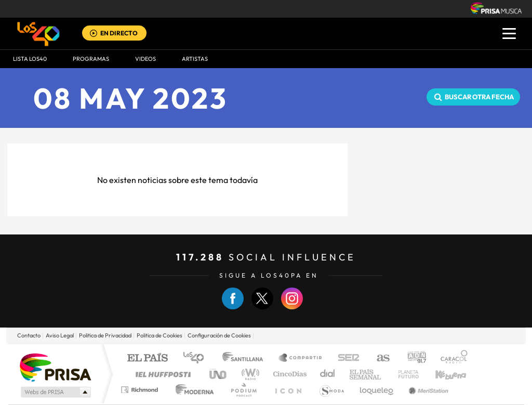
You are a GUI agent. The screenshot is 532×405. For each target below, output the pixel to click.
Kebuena (442, 374)
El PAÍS (147, 358)
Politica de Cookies (159, 335)
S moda (331, 390)
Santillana (246, 358)
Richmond (141, 390)
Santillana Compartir (301, 358)
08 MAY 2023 (131, 98)
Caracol (451, 358)
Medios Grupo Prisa (55, 392)
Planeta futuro (404, 374)
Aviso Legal (60, 335)
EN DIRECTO (119, 33)
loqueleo (377, 390)
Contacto (29, 335)
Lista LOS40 (30, 59)
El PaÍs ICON (288, 390)
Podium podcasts (243, 390)
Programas (91, 59)
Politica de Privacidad (105, 335)
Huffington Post (161, 374)
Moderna (192, 390)
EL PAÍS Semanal (366, 374)
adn (413, 358)
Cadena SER (345, 358)
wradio (249, 374)
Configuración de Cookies (219, 335)
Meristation (427, 390)
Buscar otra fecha (479, 97)
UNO (219, 374)
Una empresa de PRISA (55, 367)
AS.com (378, 358)
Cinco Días (288, 374)
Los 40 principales (197, 358)
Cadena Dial (328, 374)
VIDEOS (145, 59)
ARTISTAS (195, 59)
